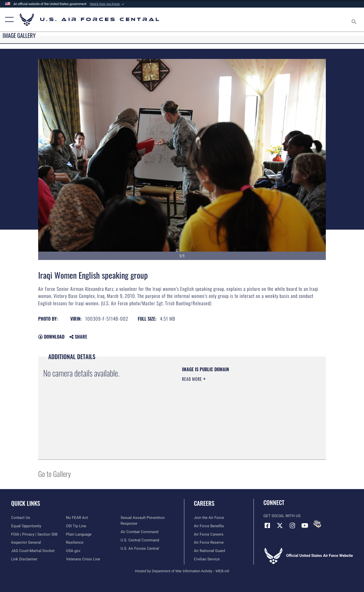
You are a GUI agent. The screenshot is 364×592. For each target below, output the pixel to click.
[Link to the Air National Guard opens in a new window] (209, 551)
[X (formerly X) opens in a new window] (280, 525)
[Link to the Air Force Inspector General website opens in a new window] (26, 542)
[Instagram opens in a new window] (292, 525)
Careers (204, 503)
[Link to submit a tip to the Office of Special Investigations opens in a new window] (76, 526)
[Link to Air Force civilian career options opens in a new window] (207, 559)
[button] (107, 4)
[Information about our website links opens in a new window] (24, 559)
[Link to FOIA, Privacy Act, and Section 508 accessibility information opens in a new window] (34, 534)
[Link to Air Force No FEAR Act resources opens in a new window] (77, 518)
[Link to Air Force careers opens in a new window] (209, 534)
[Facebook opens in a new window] (267, 525)
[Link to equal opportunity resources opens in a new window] (26, 526)
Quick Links (26, 503)
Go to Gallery (54, 474)
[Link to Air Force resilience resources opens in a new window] (75, 542)
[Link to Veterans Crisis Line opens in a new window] (83, 559)
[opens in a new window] (79, 534)
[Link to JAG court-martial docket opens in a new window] (33, 551)
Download (51, 337)
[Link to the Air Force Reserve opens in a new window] (209, 542)
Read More (193, 379)
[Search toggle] (355, 20)
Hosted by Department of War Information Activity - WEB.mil (182, 571)
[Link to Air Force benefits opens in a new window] (209, 526)
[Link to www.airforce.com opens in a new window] (209, 518)
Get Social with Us (282, 516)
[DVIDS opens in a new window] (317, 524)
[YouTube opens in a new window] (305, 525)
